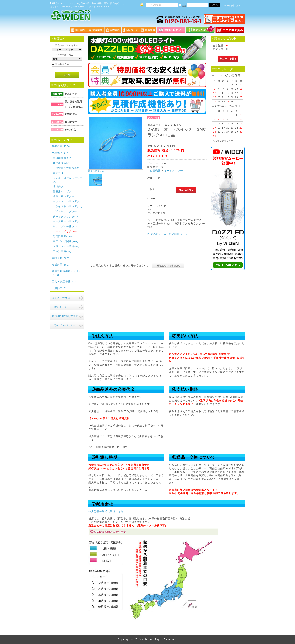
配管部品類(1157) (64, 236)
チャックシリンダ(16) (66, 216)
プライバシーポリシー (64, 325)
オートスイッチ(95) (65, 231)
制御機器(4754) (61, 146)
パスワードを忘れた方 (231, 5)
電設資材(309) (61, 258)
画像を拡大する (96, 171)
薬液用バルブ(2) (63, 191)
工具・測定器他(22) (64, 281)
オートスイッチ (174, 170)
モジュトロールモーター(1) (68, 179)
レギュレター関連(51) (66, 246)
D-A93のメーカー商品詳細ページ (168, 234)
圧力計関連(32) (62, 251)
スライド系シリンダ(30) (68, 206)
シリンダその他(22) (65, 226)
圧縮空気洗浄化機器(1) (67, 168)
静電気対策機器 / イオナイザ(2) (67, 273)
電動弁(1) (59, 173)
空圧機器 (155, 170)
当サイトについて (62, 298)
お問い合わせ (59, 307)
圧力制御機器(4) (63, 158)
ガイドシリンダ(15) (65, 211)
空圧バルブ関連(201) (66, 241)
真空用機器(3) (61, 163)
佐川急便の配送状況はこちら (106, 511)
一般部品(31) (60, 288)
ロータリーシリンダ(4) (67, 221)
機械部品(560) (61, 265)
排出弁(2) (59, 186)
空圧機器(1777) (61, 153)
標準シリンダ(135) (64, 196)
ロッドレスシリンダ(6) (67, 201)
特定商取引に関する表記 (65, 316)
